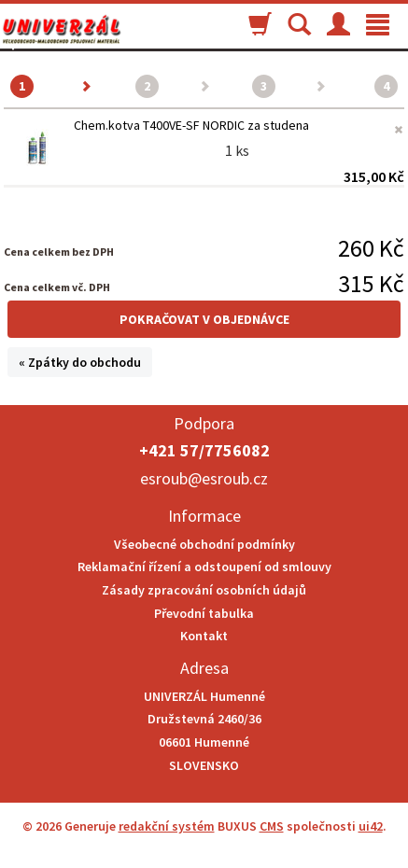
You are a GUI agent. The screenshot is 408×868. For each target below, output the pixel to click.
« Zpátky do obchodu (80, 362)
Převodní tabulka (204, 613)
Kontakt (204, 636)
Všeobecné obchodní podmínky (204, 544)
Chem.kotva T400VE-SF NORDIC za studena (191, 125)
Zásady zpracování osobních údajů (204, 590)
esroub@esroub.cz (204, 478)
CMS (272, 826)
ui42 (371, 826)
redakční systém (167, 826)
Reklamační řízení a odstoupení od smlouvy (204, 567)
